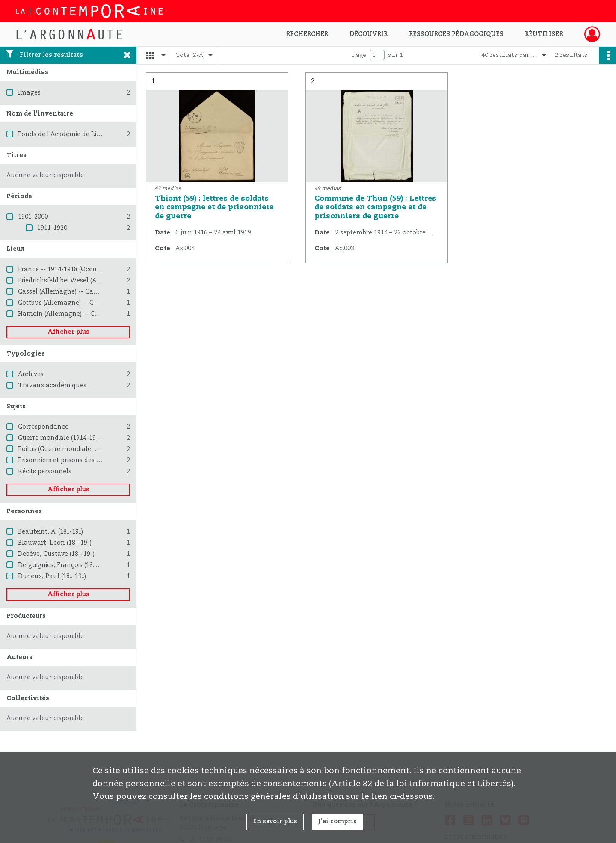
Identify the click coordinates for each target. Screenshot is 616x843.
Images (29, 93)
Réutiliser (544, 34)
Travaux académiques (52, 386)
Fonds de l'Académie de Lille (61, 134)
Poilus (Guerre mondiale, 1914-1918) (72, 449)
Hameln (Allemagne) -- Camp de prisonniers (85, 314)
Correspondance (43, 427)
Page (359, 55)
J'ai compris (338, 822)
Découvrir (369, 34)
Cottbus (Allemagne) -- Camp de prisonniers (85, 303)
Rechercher (307, 34)
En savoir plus (275, 822)
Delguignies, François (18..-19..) (64, 565)
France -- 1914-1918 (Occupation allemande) (86, 270)
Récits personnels (45, 472)
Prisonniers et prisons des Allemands (74, 460)
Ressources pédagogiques (456, 34)
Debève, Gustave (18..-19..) (56, 554)
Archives (31, 374)
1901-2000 (33, 217)
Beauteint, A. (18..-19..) (50, 532)
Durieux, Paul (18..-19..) (52, 576)
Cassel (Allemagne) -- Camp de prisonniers (83, 292)
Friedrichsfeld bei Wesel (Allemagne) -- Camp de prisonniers (108, 281)
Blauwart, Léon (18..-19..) (55, 543)
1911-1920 (52, 228)
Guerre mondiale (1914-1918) (61, 438)
